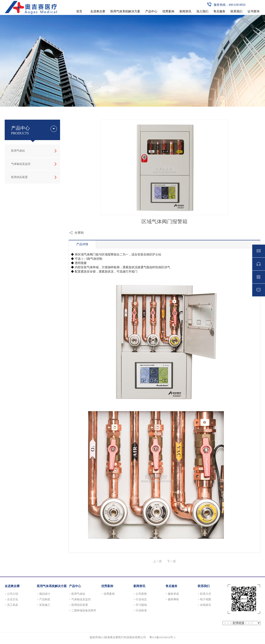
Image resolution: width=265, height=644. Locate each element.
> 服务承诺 (172, 594)
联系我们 (204, 586)
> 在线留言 (204, 605)
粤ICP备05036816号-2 (162, 637)
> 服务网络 (172, 599)
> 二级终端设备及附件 (83, 610)
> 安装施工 (44, 605)
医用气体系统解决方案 (52, 586)
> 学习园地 (140, 605)
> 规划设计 (44, 594)
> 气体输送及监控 (80, 599)
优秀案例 (107, 586)
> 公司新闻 (140, 594)
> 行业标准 (140, 610)
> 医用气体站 (77, 594)
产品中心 (75, 586)
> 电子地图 (204, 599)
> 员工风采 (11, 605)
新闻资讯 (139, 586)
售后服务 (171, 586)
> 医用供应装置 (78, 605)
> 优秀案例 (108, 594)
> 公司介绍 (11, 594)
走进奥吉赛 (12, 586)
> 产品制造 (44, 599)
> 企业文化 (11, 599)
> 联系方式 (204, 594)
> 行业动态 (140, 599)
